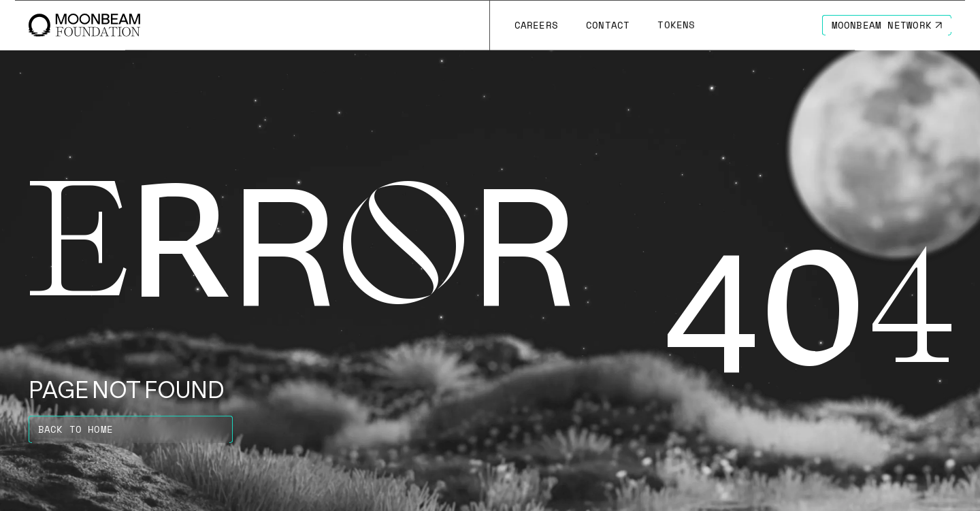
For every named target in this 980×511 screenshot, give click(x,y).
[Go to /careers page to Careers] (536, 25)
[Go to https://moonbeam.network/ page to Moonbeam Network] (887, 25)
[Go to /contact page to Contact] (607, 25)
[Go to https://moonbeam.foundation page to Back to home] (131, 429)
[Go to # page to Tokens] (676, 25)
